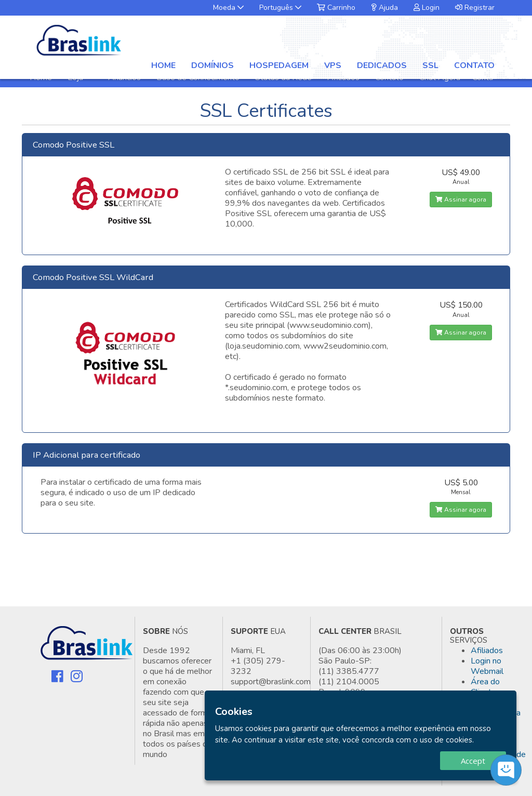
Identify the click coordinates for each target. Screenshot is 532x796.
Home (163, 65)
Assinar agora (461, 200)
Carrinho (336, 8)
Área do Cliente (485, 687)
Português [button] (280, 8)
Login (427, 8)
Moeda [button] (228, 8)
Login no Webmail (487, 666)
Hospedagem (279, 65)
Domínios (212, 65)
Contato (474, 65)
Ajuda (384, 8)
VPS (333, 65)
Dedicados (382, 65)
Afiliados (487, 651)
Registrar (475, 8)
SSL (430, 65)
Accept (473, 761)
